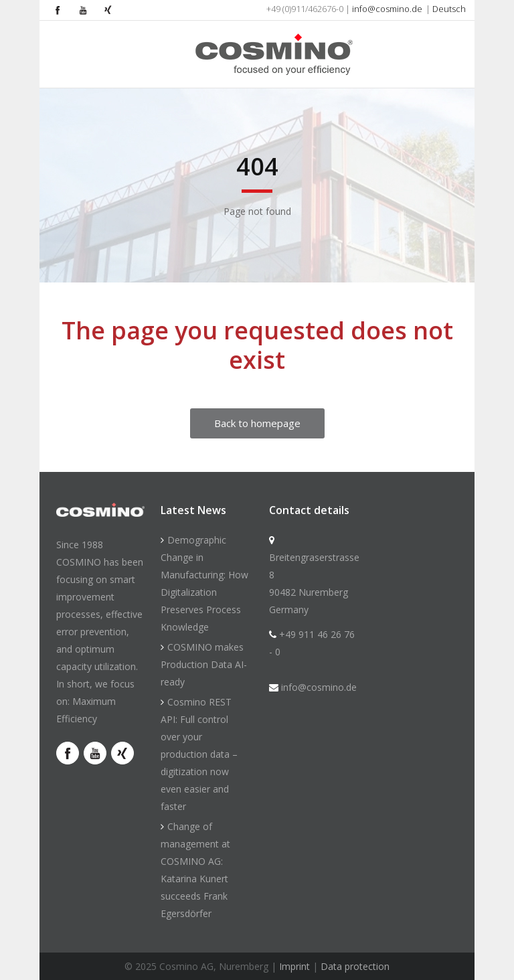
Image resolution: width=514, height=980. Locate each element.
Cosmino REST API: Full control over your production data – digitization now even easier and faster (199, 754)
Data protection (355, 966)
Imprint (294, 966)
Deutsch (449, 9)
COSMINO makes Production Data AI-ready (204, 664)
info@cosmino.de (387, 9)
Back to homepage (257, 423)
